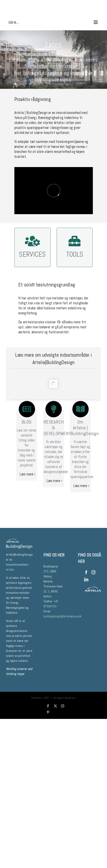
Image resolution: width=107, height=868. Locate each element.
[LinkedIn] (86, 580)
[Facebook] (86, 572)
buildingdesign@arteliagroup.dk (63, 616)
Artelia (59, 123)
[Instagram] (93, 572)
